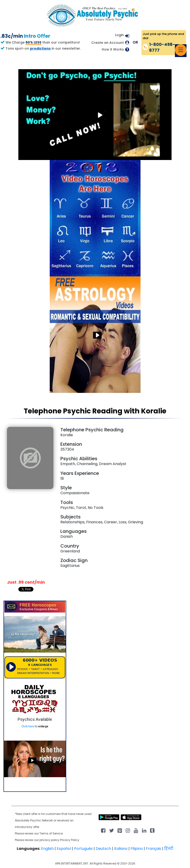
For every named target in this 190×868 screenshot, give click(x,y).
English (47, 849)
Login (119, 35)
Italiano (121, 849)
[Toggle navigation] (181, 50)
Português (83, 849)
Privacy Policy (70, 840)
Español (64, 849)
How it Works (113, 49)
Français (154, 849)
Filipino (137, 849)
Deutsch (103, 849)
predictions (40, 48)
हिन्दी (169, 849)
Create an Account (108, 43)
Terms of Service (51, 833)
